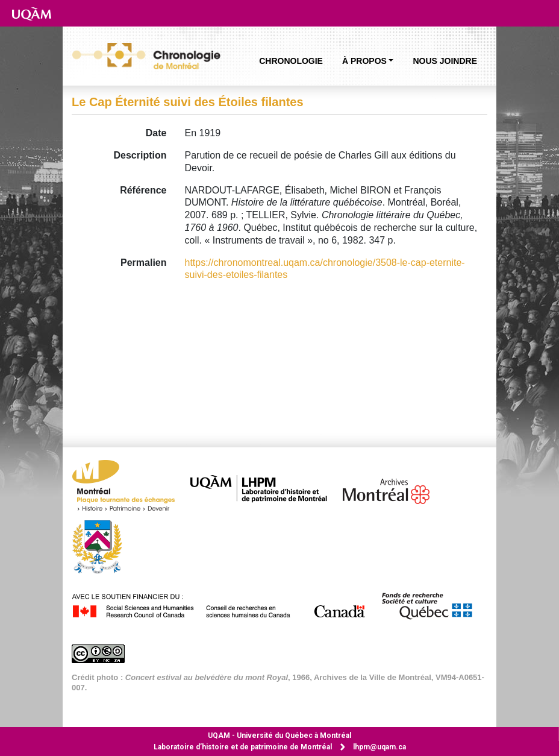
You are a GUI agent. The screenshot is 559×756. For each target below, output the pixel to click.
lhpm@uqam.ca (379, 747)
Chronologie (291, 61)
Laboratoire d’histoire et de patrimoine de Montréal (243, 747)
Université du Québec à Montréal (279, 736)
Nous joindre (445, 61)
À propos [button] (364, 61)
